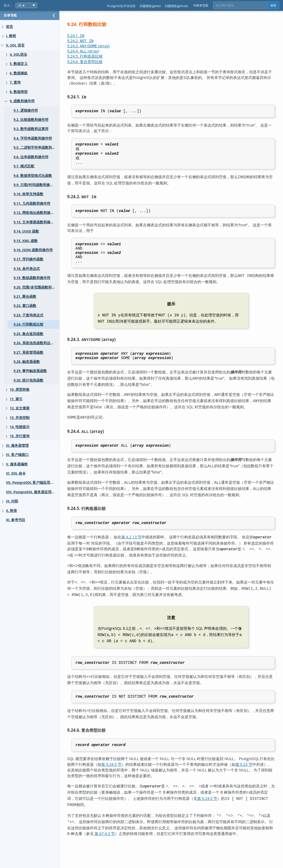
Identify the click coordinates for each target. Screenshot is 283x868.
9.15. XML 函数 (26, 241)
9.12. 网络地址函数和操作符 (35, 213)
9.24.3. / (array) (99, 46)
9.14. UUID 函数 (26, 231)
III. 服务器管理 (17, 445)
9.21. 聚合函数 (25, 296)
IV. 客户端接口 (17, 455)
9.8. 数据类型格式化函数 (33, 176)
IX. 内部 (12, 501)
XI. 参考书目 (16, 520)
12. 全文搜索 (20, 408)
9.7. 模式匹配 (24, 166)
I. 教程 (11, 36)
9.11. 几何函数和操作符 (32, 203)
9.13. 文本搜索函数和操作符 (35, 222)
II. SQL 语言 (15, 45)
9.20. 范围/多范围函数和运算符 (38, 287)
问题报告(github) (176, 6)
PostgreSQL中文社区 (121, 6)
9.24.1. (87, 36)
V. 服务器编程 (17, 464)
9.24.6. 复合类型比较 (96, 62)
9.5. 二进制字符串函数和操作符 (38, 148)
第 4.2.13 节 (142, 554)
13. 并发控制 (20, 418)
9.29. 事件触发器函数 (30, 371)
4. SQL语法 (18, 54)
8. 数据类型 (19, 92)
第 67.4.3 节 (147, 844)
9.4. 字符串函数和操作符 (33, 138)
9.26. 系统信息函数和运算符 (35, 343)
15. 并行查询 (20, 436)
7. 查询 (15, 82)
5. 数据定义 (19, 64)
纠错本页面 (201, 5)
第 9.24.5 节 (134, 778)
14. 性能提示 (20, 427)
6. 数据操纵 (19, 73)
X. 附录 (12, 511)
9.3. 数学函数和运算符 (31, 129)
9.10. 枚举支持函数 (28, 194)
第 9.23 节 (266, 778)
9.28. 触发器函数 (27, 362)
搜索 (273, 5)
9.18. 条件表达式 (27, 269)
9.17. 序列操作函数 (28, 259)
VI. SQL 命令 (16, 473)
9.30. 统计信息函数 (28, 380)
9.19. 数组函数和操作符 (32, 278)
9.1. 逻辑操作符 (26, 110)
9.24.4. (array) (94, 51)
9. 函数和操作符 (22, 101)
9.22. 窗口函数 (25, 306)
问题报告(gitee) (150, 6)
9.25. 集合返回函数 (28, 334)
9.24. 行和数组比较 (28, 324)
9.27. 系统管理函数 (28, 352)
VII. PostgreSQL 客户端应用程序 (32, 483)
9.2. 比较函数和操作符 (31, 120)
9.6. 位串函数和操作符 (31, 157)
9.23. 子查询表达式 (28, 315)
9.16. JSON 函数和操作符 (33, 250)
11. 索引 (16, 399)
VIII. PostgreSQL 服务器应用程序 (32, 492)
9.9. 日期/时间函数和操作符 (35, 185)
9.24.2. (91, 41)
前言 (9, 27)
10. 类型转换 (20, 390)
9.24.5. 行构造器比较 (96, 56)
